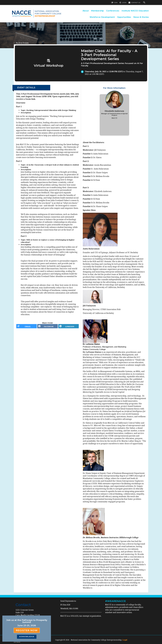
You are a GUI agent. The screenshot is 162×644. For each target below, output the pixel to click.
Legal (125, 640)
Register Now (27, 630)
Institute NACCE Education (135, 11)
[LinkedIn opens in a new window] (69, 327)
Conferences (113, 11)
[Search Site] (144, 3)
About (86, 11)
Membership (97, 11)
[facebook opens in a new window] (48, 327)
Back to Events (21, 43)
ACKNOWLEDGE (27, 637)
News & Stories (141, 17)
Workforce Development (102, 17)
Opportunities (124, 17)
